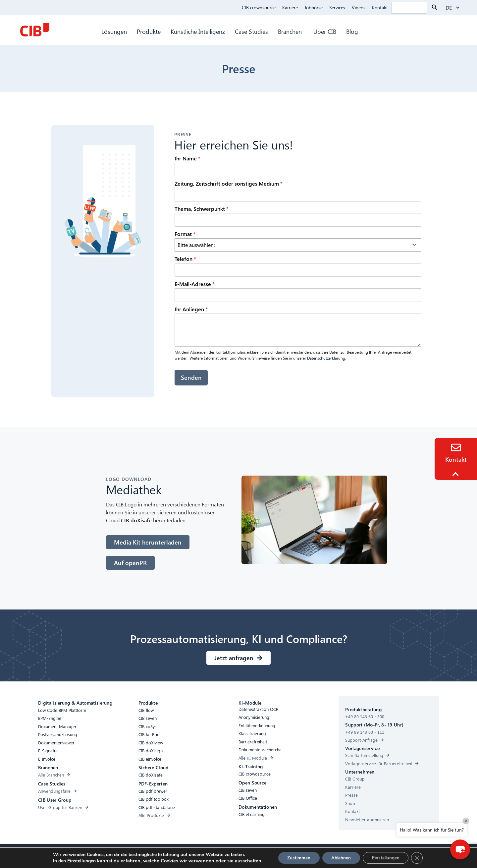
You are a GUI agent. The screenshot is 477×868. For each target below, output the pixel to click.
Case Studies (251, 31)
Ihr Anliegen (191, 309)
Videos (359, 7)
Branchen (291, 31)
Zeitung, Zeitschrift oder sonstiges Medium (229, 183)
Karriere (290, 7)
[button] (459, 848)
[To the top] (456, 474)
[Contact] (456, 447)
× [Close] (466, 821)
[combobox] (298, 245)
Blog (352, 31)
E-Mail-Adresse (195, 284)
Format (185, 234)
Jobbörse (314, 7)
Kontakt (380, 7)
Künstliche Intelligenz (198, 31)
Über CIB (325, 31)
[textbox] (291, 245)
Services (337, 7)
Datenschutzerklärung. (327, 358)
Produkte (149, 31)
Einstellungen (78, 861)
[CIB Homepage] (35, 30)
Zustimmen (297, 858)
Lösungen (114, 31)
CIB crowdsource (259, 7)
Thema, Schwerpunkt (202, 209)
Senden (191, 377)
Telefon (185, 259)
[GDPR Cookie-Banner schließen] (420, 858)
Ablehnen (341, 858)
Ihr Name (187, 158)
